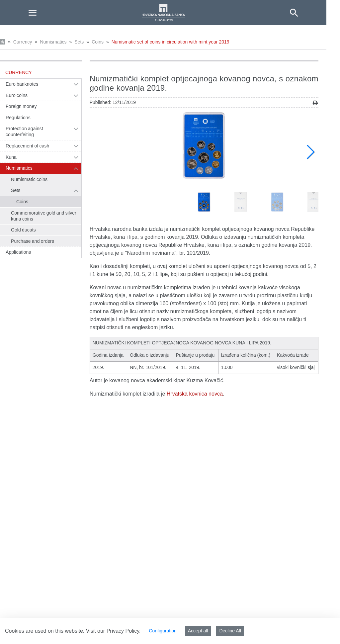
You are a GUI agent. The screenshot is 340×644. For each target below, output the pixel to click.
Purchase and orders (33, 241)
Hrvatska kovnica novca (195, 394)
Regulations (18, 118)
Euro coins (17, 95)
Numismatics (53, 42)
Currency (23, 42)
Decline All (230, 631)
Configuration (163, 631)
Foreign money (21, 106)
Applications (18, 252)
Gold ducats (23, 230)
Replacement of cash (27, 146)
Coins (98, 42)
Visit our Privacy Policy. (113, 631)
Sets (79, 42)
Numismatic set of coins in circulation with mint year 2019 (170, 42)
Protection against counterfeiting (24, 132)
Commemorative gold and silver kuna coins (44, 216)
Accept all (198, 631)
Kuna (11, 157)
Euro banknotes (22, 84)
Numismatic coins (29, 179)
